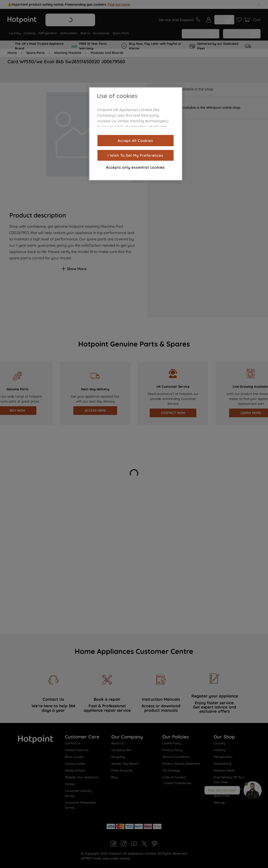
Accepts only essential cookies (135, 167)
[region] (136, 134)
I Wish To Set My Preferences (135, 155)
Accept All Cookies (135, 141)
